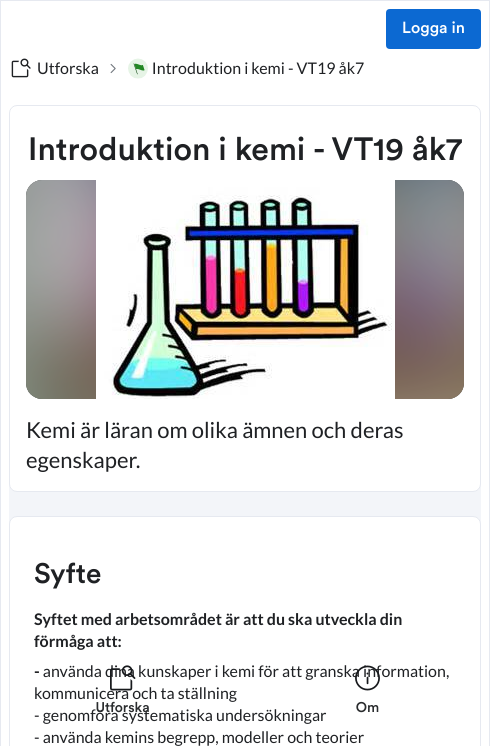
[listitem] (122, 702)
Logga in (433, 29)
